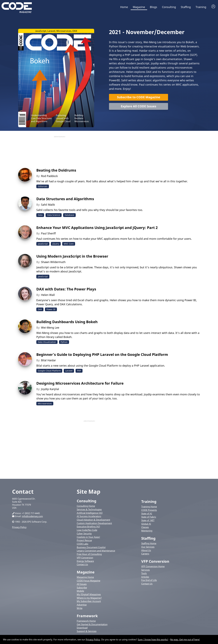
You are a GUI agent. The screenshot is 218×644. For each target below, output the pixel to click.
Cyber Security (84, 533)
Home (124, 7)
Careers (145, 554)
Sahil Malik (48, 205)
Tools (144, 573)
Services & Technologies (89, 509)
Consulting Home (86, 506)
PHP (79, 371)
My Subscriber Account (89, 601)
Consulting (169, 7)
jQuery (56, 244)
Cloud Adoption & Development (93, 520)
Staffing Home (149, 543)
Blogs (154, 7)
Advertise (82, 605)
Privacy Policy (19, 527)
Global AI (146, 524)
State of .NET (148, 520)
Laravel (69, 371)
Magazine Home (85, 577)
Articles (145, 577)
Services (145, 570)
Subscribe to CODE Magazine (139, 97)
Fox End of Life (149, 580)
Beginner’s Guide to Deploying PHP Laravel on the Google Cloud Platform (102, 354)
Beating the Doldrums (56, 170)
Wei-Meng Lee (50, 328)
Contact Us (82, 564)
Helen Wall (48, 295)
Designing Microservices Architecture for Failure (80, 383)
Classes (145, 527)
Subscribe (82, 588)
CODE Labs (83, 544)
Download (82, 628)
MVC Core (69, 244)
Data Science (54, 215)
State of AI (147, 513)
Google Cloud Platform (49, 371)
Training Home (149, 507)
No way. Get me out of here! (185, 639)
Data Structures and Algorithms (65, 199)
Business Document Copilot (91, 547)
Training (201, 7)
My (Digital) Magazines (89, 594)
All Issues (82, 584)
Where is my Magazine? (89, 598)
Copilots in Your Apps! (88, 537)
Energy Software (85, 561)
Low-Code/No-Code (87, 530)
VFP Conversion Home (153, 566)
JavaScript (43, 244)
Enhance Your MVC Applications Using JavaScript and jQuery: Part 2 (97, 228)
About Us (146, 550)
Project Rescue (84, 540)
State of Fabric (149, 517)
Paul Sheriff (48, 233)
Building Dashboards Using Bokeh (67, 322)
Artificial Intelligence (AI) (90, 513)
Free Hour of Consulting (89, 554)
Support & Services (87, 631)
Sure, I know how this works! (153, 639)
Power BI (51, 309)
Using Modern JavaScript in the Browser (72, 256)
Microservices (45, 403)
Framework (87, 616)
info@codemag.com (32, 516)
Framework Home (86, 621)
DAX (40, 309)
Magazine (139, 7)
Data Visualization (47, 342)
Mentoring (147, 531)
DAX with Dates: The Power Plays (66, 289)
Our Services (148, 547)
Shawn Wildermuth (53, 262)
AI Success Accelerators (89, 516)
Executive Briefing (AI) (88, 526)
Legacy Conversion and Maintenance (96, 551)
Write (80, 608)
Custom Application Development (94, 523)
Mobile (80, 591)
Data (40, 215)
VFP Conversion (85, 558)
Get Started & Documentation (92, 624)
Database (69, 215)
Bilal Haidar (48, 360)
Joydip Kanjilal (50, 389)
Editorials (43, 186)
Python (64, 342)
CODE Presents (149, 510)
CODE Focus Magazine (88, 581)
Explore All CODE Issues (139, 106)
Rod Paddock (49, 176)
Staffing (186, 7)
